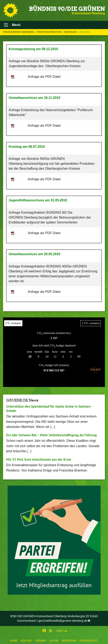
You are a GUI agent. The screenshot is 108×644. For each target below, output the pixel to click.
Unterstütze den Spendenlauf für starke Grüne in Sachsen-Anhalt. (49, 409)
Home (14, 641)
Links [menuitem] (60, 631)
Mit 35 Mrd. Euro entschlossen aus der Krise (39, 459)
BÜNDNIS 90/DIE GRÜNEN (67, 9)
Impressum (69, 641)
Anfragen (71, 32)
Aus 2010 (85, 32)
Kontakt (26, 641)
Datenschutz (89, 641)
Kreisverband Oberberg (19, 32)
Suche (54, 641)
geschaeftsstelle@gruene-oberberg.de (63, 621)
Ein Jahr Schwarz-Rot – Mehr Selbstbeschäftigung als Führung (51, 435)
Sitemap (41, 641)
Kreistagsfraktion (50, 32)
